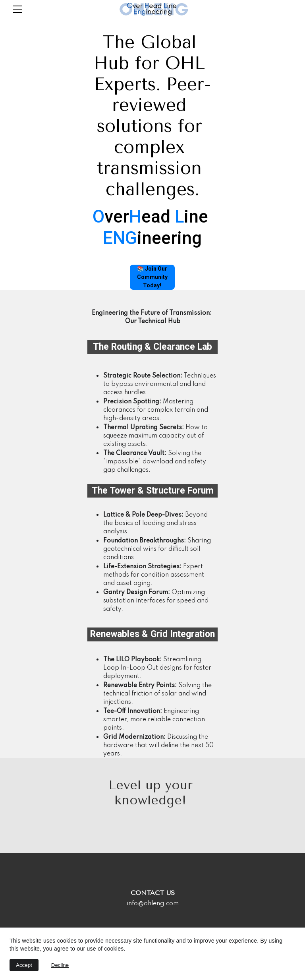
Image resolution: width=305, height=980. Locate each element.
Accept (24, 965)
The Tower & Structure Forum (152, 491)
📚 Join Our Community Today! (152, 277)
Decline (60, 965)
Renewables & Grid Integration (152, 634)
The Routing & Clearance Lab (152, 347)
